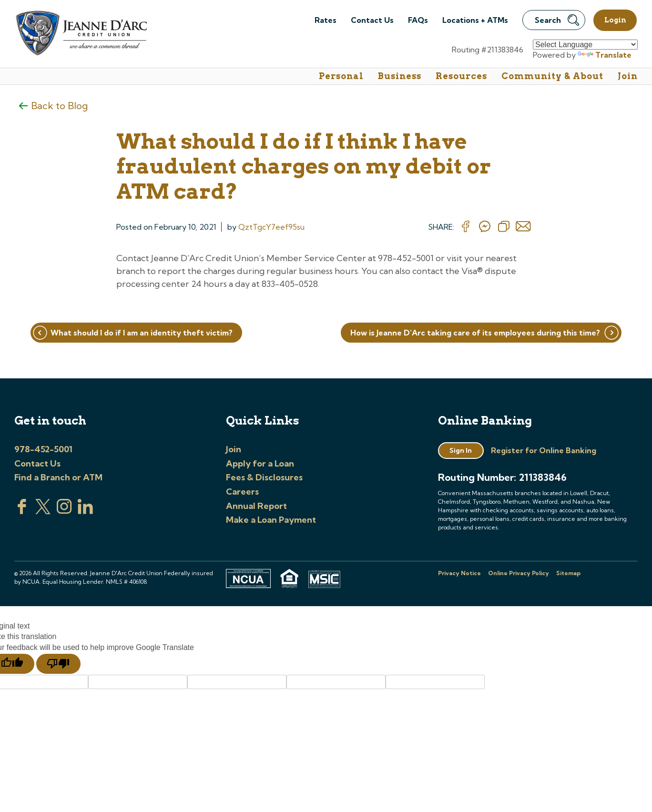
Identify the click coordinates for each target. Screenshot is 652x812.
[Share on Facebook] (466, 227)
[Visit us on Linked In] (85, 511)
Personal (341, 76)
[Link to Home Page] (81, 34)
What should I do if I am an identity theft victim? (142, 333)
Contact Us (372, 20)
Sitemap (568, 573)
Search (557, 20)
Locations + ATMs (475, 20)
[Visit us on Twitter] (43, 511)
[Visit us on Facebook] (22, 511)
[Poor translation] (58, 664)
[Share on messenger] (485, 227)
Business (400, 76)
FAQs (418, 20)
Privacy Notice (459, 573)
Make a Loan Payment (271, 520)
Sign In (461, 450)
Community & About (552, 76)
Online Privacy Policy (519, 573)
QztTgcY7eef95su (271, 227)
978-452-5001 (43, 449)
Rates (326, 20)
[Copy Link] (504, 227)
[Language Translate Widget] (585, 45)
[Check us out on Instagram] (64, 511)
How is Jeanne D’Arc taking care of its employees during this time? (475, 333)
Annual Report (256, 506)
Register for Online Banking (544, 450)
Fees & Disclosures (264, 477)
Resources (461, 76)
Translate (605, 55)
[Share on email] (523, 227)
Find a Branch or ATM (58, 477)
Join (628, 76)
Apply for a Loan (260, 463)
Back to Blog (59, 106)
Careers (242, 492)
